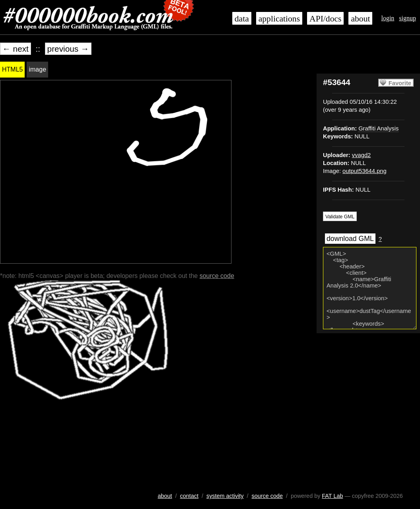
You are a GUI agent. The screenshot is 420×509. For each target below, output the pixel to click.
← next (16, 49)
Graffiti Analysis (378, 128)
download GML (350, 239)
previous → (68, 49)
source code (217, 276)
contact (189, 496)
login (388, 18)
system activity (225, 496)
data (242, 19)
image (37, 69)
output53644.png (365, 171)
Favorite (400, 83)
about (360, 19)
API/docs (325, 19)
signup (407, 18)
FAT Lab (332, 496)
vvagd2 (361, 155)
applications (279, 19)
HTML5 (12, 69)
